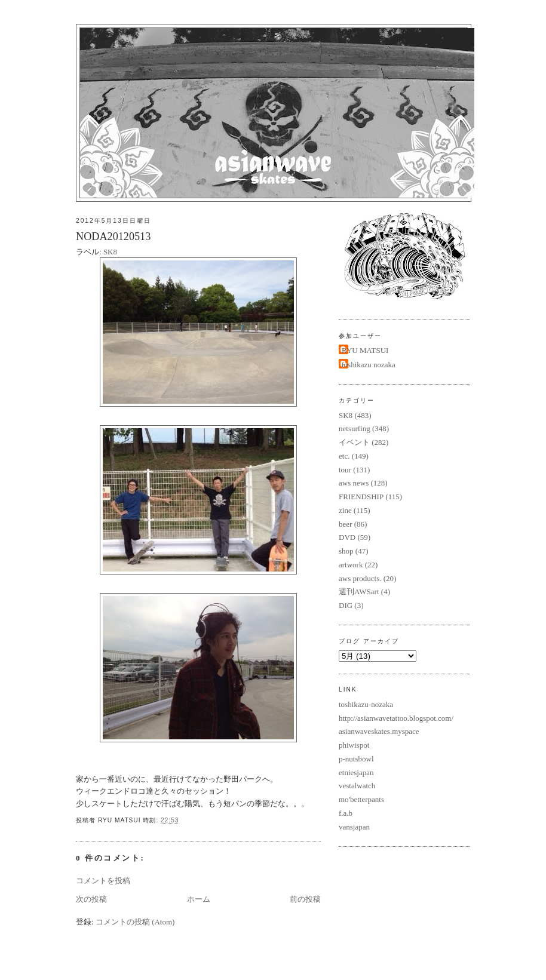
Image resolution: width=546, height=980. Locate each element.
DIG (346, 605)
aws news (354, 483)
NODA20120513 (113, 236)
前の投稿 (305, 899)
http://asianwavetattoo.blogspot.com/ (396, 718)
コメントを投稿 (103, 881)
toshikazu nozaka (369, 365)
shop (346, 551)
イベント (354, 442)
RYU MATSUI (365, 350)
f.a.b (346, 813)
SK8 (110, 252)
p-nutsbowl (356, 759)
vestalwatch (357, 786)
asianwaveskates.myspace (379, 731)
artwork (351, 565)
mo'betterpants (361, 799)
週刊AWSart (359, 592)
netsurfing (355, 428)
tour (345, 470)
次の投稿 (91, 899)
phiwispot (354, 745)
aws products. (360, 578)
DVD (347, 537)
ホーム (199, 899)
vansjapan (354, 827)
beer (345, 524)
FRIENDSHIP (361, 497)
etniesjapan (356, 772)
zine (345, 510)
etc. (344, 456)
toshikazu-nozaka (366, 704)
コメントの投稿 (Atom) (135, 922)
